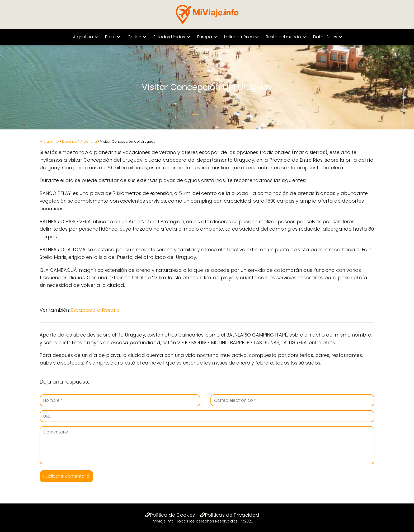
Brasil (110, 37)
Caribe (134, 37)
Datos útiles (325, 37)
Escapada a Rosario (95, 310)
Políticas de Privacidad (232, 515)
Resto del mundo (283, 37)
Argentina (83, 37)
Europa (205, 37)
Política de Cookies (172, 515)
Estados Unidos (169, 37)
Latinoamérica (239, 37)
